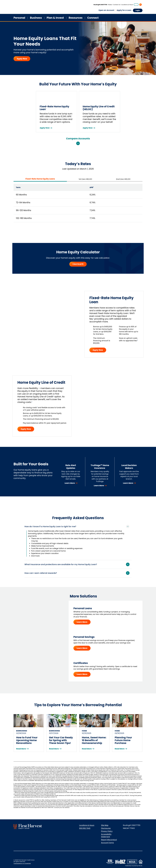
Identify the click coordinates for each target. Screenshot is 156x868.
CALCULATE (78, 264)
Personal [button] (19, 18)
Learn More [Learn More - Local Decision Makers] (128, 483)
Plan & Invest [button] (55, 18)
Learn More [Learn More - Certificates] (82, 674)
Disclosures (106, 828)
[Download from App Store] (51, 859)
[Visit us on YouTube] (73, 828)
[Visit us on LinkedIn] (57, 828)
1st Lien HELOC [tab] (85, 179)
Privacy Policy (107, 831)
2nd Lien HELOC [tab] (123, 179)
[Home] (19, 7)
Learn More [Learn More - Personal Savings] (82, 648)
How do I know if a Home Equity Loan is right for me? (50, 526)
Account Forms (107, 843)
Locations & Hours (127, 5)
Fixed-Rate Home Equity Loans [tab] (40, 179)
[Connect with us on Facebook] (50, 828)
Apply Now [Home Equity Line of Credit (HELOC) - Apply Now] (88, 128)
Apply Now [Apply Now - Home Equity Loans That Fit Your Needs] (22, 59)
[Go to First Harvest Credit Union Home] (28, 826)
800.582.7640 (85, 828)
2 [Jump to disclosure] (93, 319)
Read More (21, 749)
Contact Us (117, 5)
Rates (110, 5)
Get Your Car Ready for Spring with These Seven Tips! (61, 740)
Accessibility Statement (106, 835)
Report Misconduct (109, 840)
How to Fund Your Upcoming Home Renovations (27, 740)
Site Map (105, 825)
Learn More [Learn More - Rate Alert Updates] (70, 483)
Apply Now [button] (98, 350)
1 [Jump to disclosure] (129, 313)
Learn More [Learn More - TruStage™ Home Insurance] (99, 486)
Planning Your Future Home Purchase (123, 740)
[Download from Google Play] (62, 859)
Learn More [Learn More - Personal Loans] (82, 622)
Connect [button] (93, 18)
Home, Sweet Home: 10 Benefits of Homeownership (94, 740)
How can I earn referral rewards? (41, 573)
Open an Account (106, 10)
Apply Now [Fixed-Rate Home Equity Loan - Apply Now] (45, 128)
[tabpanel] (78, 204)
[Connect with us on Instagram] (65, 828)
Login (138, 10)
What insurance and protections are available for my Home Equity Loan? (61, 564)
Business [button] (36, 18)
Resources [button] (76, 18)
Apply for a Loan (124, 10)
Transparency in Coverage (22, 863)
